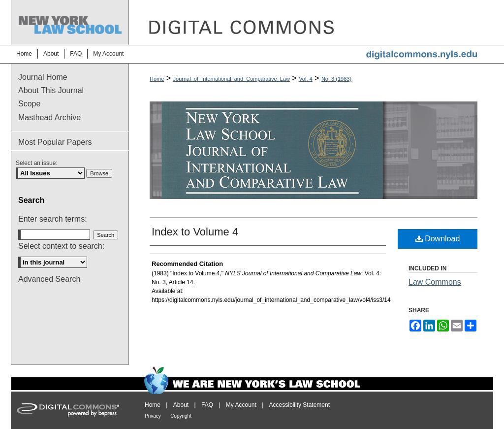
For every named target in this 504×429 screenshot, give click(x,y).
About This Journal (51, 90)
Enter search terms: (53, 219)
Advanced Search (49, 279)
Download (438, 239)
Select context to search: (61, 246)
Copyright (181, 416)
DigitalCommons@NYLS (311, 22)
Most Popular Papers (55, 142)
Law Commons (435, 282)
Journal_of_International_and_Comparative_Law (232, 79)
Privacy (153, 416)
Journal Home (43, 77)
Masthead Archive (49, 117)
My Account (241, 405)
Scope (29, 104)
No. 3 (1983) (336, 79)
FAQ (207, 405)
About (181, 405)
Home (157, 79)
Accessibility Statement (299, 405)
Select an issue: (37, 163)
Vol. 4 (306, 79)
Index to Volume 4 (195, 232)
